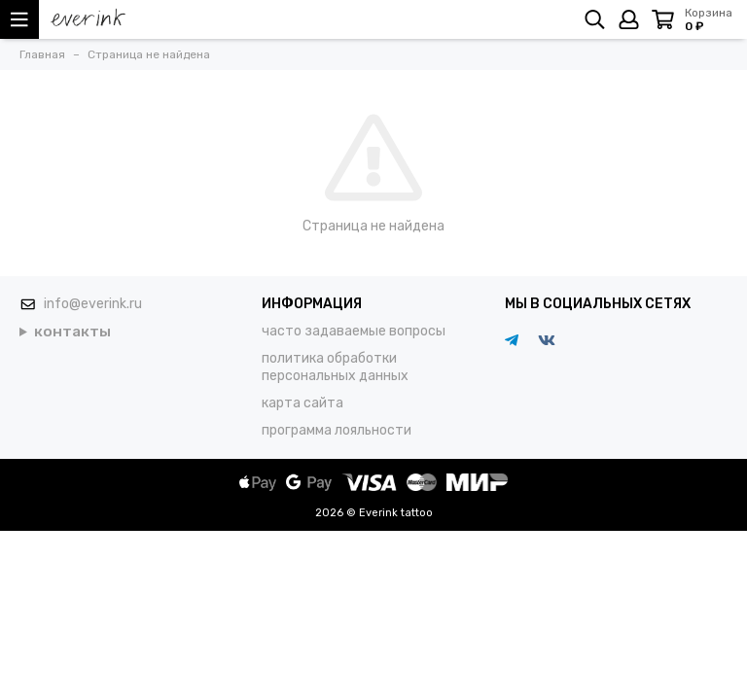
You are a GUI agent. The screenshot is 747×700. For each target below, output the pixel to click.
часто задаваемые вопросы (354, 331)
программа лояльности (337, 430)
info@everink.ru (93, 304)
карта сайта (302, 403)
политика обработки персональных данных (335, 367)
